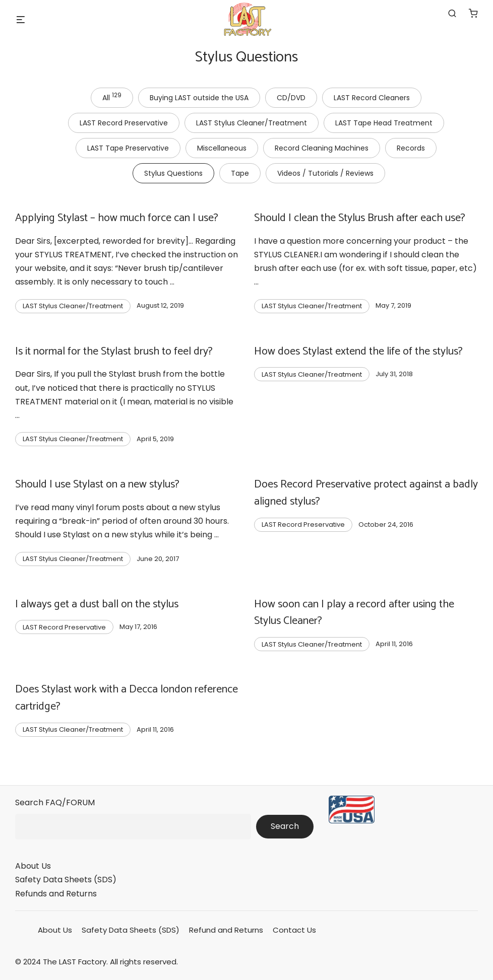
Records (411, 148)
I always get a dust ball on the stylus (97, 604)
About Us (33, 866)
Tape (240, 173)
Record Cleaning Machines (322, 148)
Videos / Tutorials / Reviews (325, 173)
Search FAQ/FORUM (55, 802)
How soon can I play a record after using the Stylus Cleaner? (354, 613)
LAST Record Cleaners (372, 98)
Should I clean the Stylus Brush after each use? (360, 218)
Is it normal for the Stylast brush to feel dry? (114, 352)
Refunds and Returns (56, 894)
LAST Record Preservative (124, 123)
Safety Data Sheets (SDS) (66, 880)
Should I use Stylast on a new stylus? (97, 484)
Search (285, 826)
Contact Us (294, 930)
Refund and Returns (226, 930)
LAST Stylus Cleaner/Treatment (252, 123)
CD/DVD (291, 98)
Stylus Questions (173, 173)
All (112, 97)
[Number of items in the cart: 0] (473, 13)
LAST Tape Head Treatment (384, 123)
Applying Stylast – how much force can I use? (117, 218)
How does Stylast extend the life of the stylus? (358, 352)
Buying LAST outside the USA (199, 98)
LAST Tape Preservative (128, 148)
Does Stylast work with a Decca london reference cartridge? (127, 698)
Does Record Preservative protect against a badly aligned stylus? (366, 493)
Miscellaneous (222, 148)
